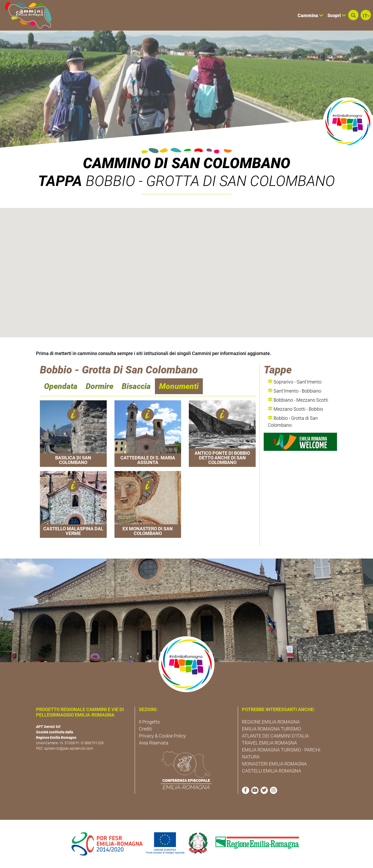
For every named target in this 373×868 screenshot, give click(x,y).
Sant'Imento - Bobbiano (295, 391)
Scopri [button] (337, 15)
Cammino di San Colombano (187, 163)
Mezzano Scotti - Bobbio (295, 409)
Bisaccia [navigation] (136, 386)
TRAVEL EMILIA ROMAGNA (269, 743)
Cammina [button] (310, 15)
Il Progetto (149, 722)
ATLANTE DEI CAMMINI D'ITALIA (275, 736)
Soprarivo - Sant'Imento (295, 382)
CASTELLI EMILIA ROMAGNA (271, 771)
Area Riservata (154, 743)
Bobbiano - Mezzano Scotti (298, 400)
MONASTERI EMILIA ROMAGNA (274, 764)
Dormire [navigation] (100, 386)
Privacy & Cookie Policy (162, 736)
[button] (353, 15)
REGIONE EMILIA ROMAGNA (271, 722)
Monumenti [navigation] (179, 386)
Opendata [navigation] (61, 386)
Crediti (145, 729)
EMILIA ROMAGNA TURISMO (271, 729)
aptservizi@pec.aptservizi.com (69, 748)
